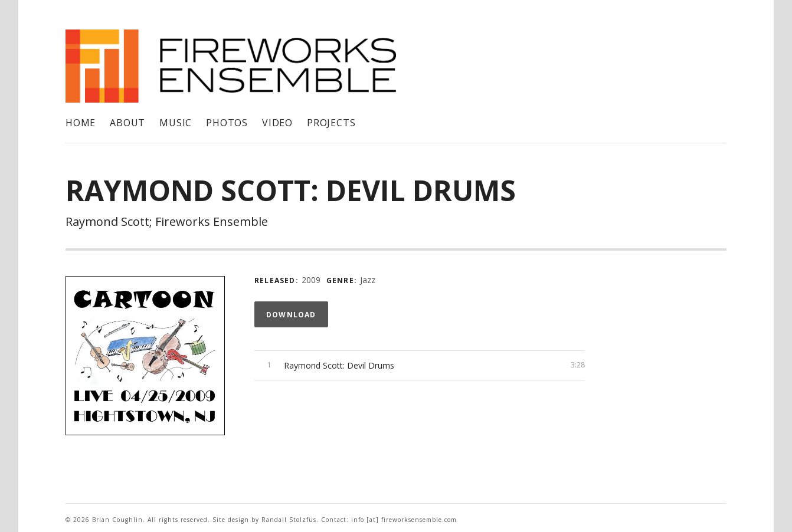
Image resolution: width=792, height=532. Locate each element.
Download (291, 315)
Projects (331, 123)
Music (176, 123)
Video (277, 123)
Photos (227, 123)
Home (81, 123)
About (127, 123)
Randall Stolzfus (289, 520)
